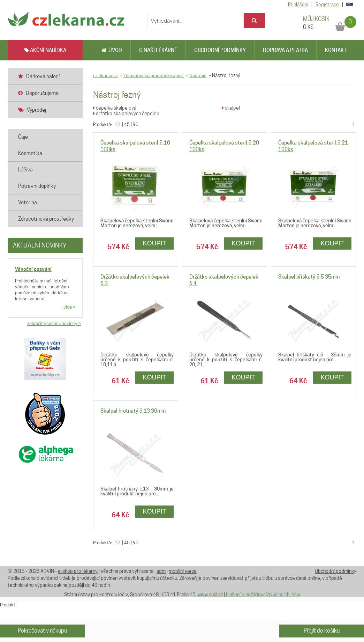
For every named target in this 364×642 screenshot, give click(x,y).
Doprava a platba (285, 50)
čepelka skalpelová (115, 108)
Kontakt (336, 50)
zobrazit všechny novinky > (54, 323)
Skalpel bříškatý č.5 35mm (309, 277)
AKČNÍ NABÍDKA (45, 50)
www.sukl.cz (210, 595)
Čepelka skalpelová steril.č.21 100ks (313, 146)
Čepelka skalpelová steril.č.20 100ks (224, 146)
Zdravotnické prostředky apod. (154, 75)
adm (161, 571)
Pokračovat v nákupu (42, 631)
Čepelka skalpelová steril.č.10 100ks (135, 146)
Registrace (327, 5)
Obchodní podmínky (220, 50)
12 (117, 124)
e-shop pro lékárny (78, 571)
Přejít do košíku (322, 631)
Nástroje (198, 75)
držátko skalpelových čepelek (126, 113)
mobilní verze (183, 571)
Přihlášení (298, 5)
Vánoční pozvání (33, 269)
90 (136, 124)
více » (69, 307)
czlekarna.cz (105, 75)
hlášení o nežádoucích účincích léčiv (263, 595)
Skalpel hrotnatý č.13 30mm (133, 411)
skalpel (231, 108)
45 (127, 124)
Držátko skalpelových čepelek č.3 (135, 280)
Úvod (112, 50)
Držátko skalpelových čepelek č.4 (224, 280)
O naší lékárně (158, 50)
